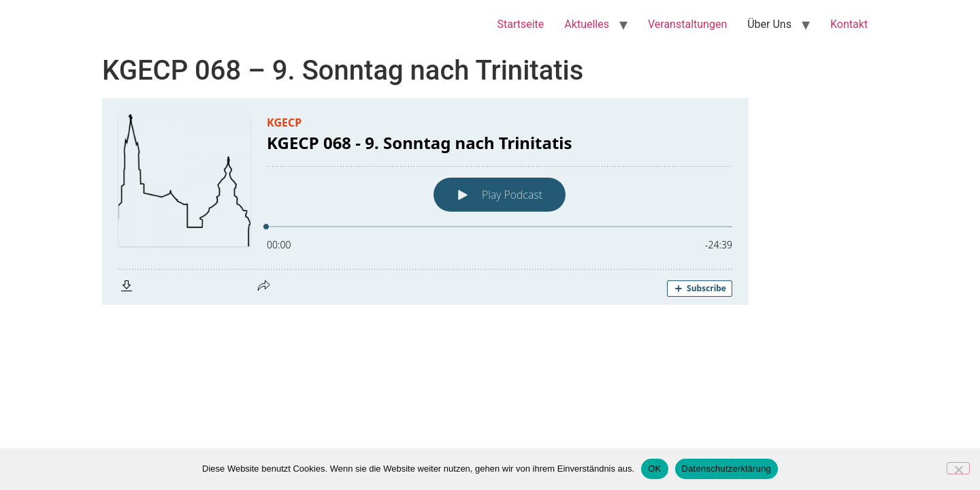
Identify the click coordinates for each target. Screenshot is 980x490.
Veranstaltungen (687, 24)
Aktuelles (587, 24)
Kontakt (849, 24)
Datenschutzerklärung (726, 469)
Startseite (521, 24)
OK (654, 469)
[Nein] (958, 468)
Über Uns (769, 24)
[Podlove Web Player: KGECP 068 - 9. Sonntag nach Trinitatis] (490, 201)
